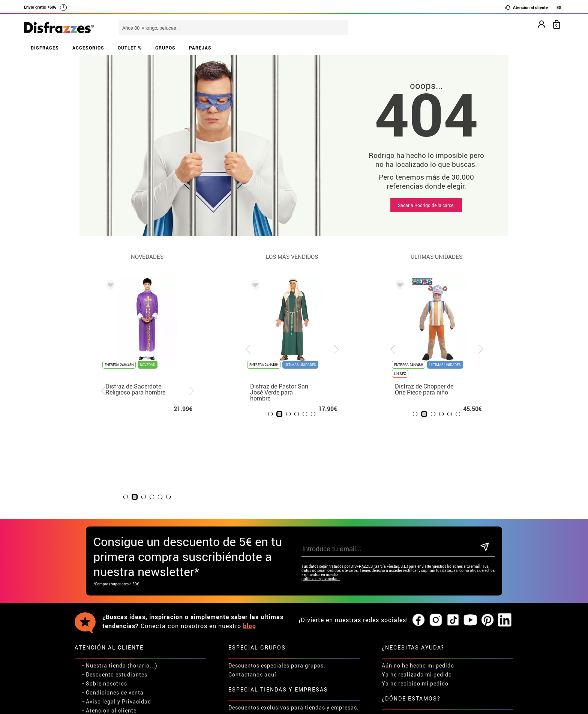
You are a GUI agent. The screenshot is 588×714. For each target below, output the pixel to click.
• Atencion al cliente (109, 628)
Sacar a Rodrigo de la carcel (426, 205)
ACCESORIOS (88, 48)
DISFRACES (45, 48)
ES (559, 7)
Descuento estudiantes (117, 592)
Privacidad (136, 619)
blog (250, 543)
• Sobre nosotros (105, 601)
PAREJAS (200, 48)
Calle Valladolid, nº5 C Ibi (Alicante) (412, 638)
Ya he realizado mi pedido (417, 592)
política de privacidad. (321, 496)
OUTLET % (130, 48)
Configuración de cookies (120, 646)
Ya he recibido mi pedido (415, 601)
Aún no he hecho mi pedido (418, 583)
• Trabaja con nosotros (113, 655)
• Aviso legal (99, 619)
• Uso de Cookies (104, 637)
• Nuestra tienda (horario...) (120, 583)
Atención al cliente (526, 7)
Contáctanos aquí (252, 592)
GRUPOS (165, 48)
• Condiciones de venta (113, 610)
